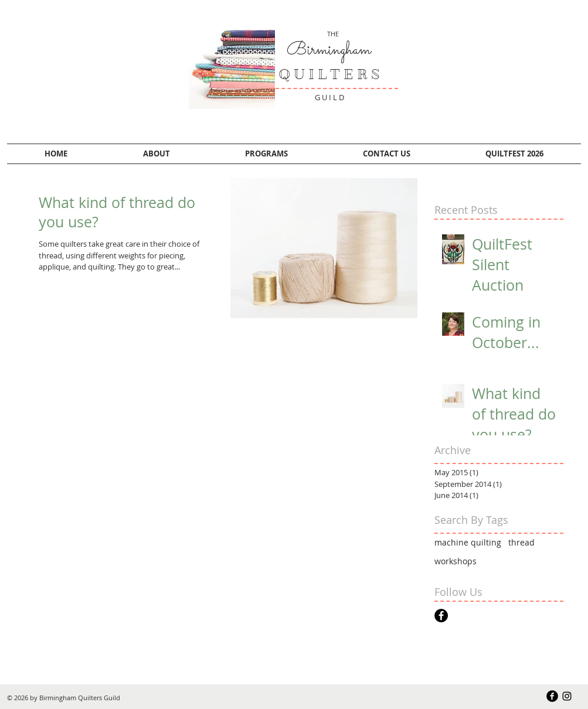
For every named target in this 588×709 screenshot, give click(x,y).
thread (521, 542)
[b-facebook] (552, 696)
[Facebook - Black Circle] (441, 616)
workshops (456, 561)
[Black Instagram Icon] (567, 696)
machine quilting (468, 542)
